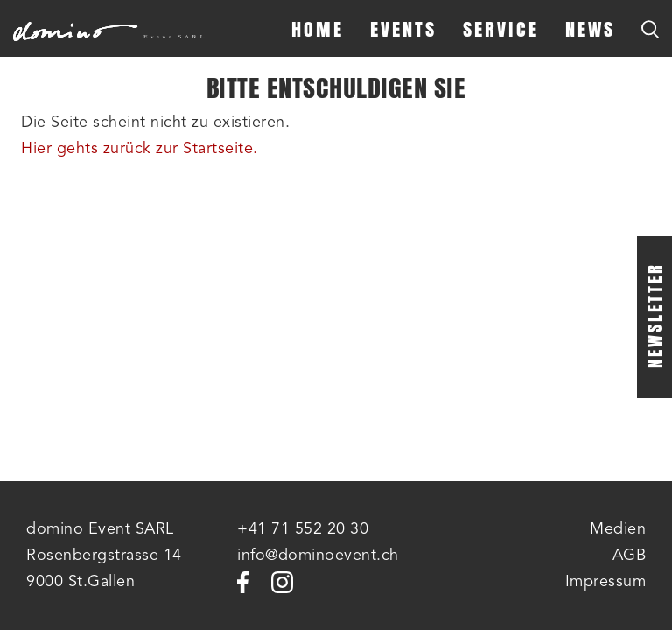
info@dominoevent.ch (318, 556)
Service (501, 29)
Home (318, 29)
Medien (618, 529)
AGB (630, 556)
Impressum (606, 582)
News (590, 29)
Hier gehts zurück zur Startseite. (140, 149)
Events (403, 29)
